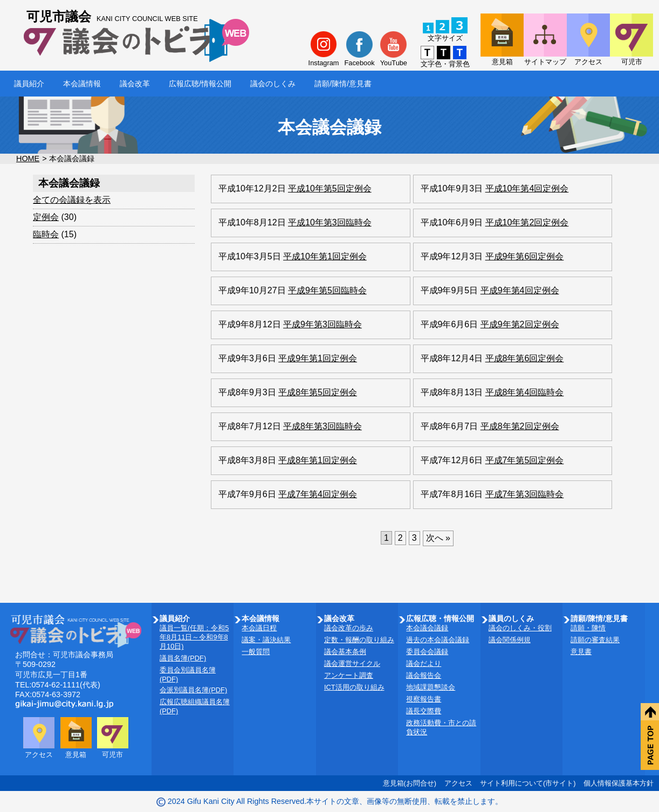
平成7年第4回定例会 (318, 494)
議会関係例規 (510, 640)
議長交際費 (424, 711)
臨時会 (46, 234)
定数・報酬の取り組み (359, 640)
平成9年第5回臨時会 (327, 290)
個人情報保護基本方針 (619, 783)
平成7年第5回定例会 (525, 460)
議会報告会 (424, 675)
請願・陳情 (588, 628)
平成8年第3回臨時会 (322, 426)
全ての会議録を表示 (72, 200)
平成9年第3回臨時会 (322, 324)
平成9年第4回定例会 (520, 290)
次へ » (438, 538)
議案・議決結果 (266, 640)
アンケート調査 (349, 675)
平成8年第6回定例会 (525, 358)
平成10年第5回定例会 (330, 188)
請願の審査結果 (595, 640)
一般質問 (256, 652)
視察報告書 (424, 699)
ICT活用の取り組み (354, 687)
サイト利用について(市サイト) (528, 783)
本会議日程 (259, 628)
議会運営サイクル (352, 663)
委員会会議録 (427, 652)
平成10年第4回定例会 (527, 188)
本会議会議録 (427, 628)
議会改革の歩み (349, 628)
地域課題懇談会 (431, 687)
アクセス (458, 783)
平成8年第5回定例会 (318, 392)
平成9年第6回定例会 (525, 256)
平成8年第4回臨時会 (525, 392)
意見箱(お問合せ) (410, 783)
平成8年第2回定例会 (520, 426)
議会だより (424, 663)
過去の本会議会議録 (438, 640)
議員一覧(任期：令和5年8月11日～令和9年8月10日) (194, 637)
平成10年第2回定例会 (527, 222)
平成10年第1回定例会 (325, 256)
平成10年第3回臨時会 (330, 222)
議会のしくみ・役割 (520, 628)
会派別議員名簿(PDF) (193, 690)
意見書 (581, 652)
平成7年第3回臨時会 (525, 494)
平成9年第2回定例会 (520, 324)
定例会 (46, 217)
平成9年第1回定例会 (318, 358)
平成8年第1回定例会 (318, 460)
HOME (28, 159)
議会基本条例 (345, 652)
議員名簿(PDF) (183, 658)
